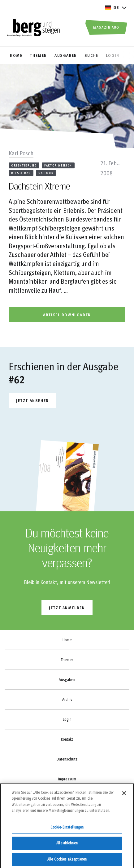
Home (67, 640)
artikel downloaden (67, 315)
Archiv (67, 699)
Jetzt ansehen (32, 400)
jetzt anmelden (67, 608)
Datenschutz (67, 759)
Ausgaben (67, 679)
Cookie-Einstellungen (67, 829)
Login (67, 719)
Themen (67, 660)
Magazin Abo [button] (106, 27)
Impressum (67, 779)
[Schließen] (124, 795)
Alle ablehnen (67, 845)
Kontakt (67, 739)
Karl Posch (21, 153)
